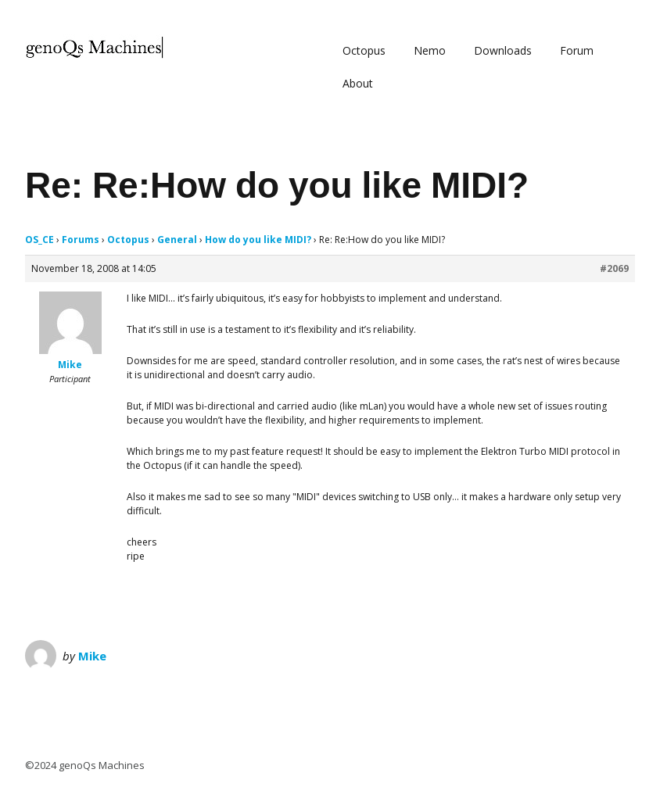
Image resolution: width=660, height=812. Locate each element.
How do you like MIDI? (258, 240)
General (177, 240)
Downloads (503, 50)
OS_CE (39, 240)
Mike (92, 656)
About (358, 83)
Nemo (430, 50)
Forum (577, 50)
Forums (81, 240)
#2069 (614, 268)
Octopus (364, 50)
